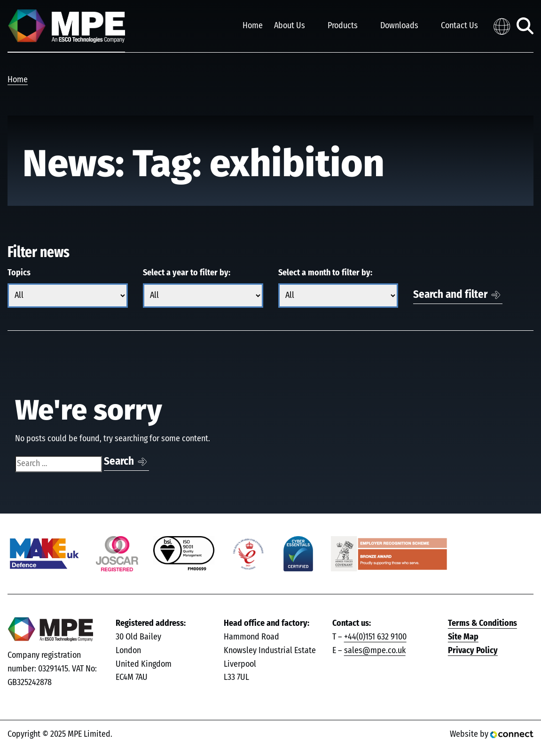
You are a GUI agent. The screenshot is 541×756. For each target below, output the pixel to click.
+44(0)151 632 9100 (375, 637)
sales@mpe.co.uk (375, 651)
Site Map (463, 637)
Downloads (399, 26)
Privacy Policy (473, 651)
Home (253, 26)
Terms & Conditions (482, 624)
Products (343, 26)
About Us (290, 26)
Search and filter (450, 295)
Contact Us (459, 26)
